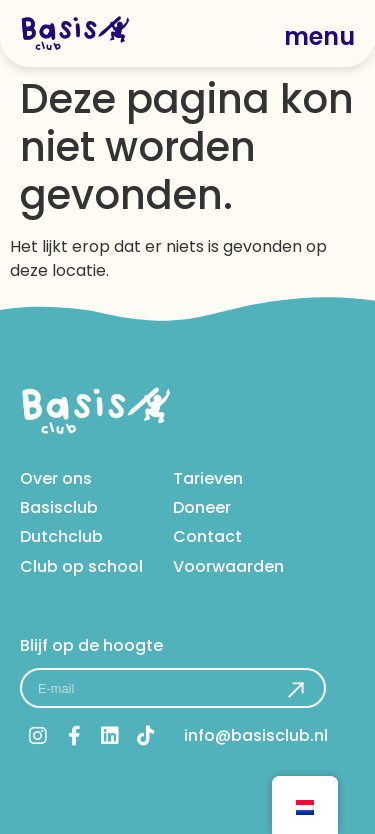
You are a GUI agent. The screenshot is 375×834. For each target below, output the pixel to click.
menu (319, 36)
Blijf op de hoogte (91, 645)
